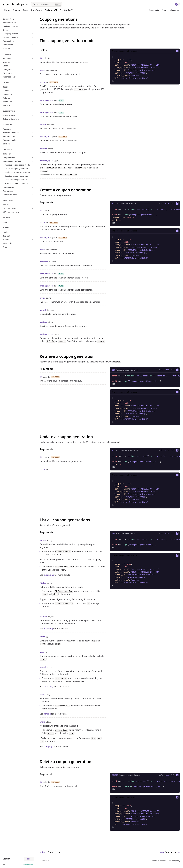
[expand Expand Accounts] (22, 129)
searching (48, 686)
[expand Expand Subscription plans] (26, 119)
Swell (48, 861)
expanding (49, 575)
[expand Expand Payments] (23, 94)
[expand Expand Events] (21, 240)
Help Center (174, 10)
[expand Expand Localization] (24, 45)
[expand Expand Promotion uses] (25, 195)
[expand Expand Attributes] (23, 73)
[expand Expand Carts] (21, 87)
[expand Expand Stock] (21, 66)
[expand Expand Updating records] (26, 37)
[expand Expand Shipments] (23, 102)
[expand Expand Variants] (22, 62)
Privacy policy (174, 861)
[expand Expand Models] (21, 232)
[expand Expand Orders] (21, 91)
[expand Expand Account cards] (24, 136)
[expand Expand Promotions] (23, 191)
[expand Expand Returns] (22, 105)
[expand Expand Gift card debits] (25, 208)
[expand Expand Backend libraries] (26, 26)
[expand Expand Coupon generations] (27, 161)
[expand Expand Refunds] (22, 98)
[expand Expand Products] (22, 58)
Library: (7, 859)
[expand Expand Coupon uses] (24, 187)
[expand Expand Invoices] (22, 144)
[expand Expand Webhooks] (23, 243)
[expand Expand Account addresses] (26, 133)
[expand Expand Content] (22, 236)
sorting (47, 714)
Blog (164, 10)
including (48, 629)
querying (48, 746)
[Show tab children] (161, 203)
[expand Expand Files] (20, 247)
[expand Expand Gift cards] (22, 205)
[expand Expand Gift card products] (26, 212)
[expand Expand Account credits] (25, 140)
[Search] (47, 4)
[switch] (177, 4)
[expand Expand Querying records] (26, 34)
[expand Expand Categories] (23, 69)
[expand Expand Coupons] (22, 154)
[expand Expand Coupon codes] (24, 157)
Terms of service (159, 861)
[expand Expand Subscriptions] (24, 115)
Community (154, 10)
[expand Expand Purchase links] (25, 77)
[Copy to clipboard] (177, 51)
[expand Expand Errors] (21, 30)
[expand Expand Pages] (21, 222)
